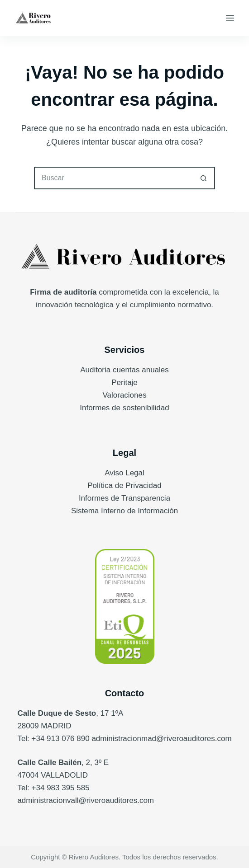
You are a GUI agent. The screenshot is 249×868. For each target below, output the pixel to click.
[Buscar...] (113, 178)
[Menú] (230, 18)
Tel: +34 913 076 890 (53, 739)
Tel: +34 (32, 788)
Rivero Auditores (94, 857)
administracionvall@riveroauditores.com (86, 800)
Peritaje (124, 382)
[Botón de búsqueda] (204, 178)
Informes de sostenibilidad (124, 408)
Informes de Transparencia (124, 498)
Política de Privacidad (124, 486)
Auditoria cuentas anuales (124, 370)
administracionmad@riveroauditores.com (161, 739)
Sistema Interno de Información (124, 511)
